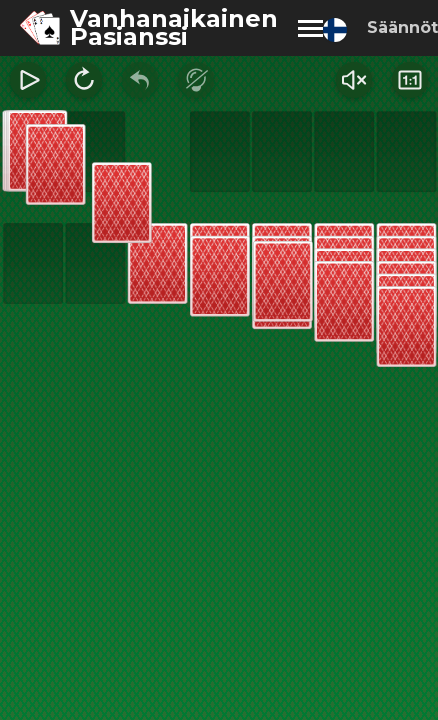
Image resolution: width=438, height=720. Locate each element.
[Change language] (335, 30)
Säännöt (402, 28)
